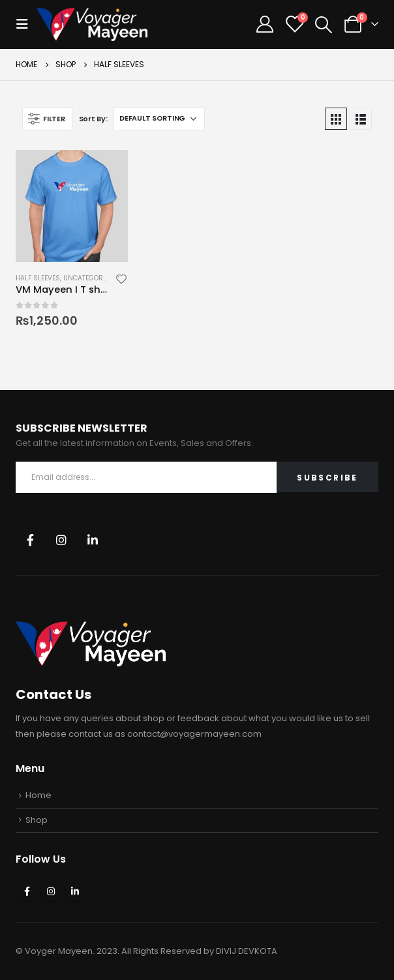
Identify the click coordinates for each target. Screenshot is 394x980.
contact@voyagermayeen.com (194, 734)
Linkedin (93, 540)
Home (38, 795)
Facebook (30, 540)
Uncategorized (90, 278)
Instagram (61, 540)
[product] (72, 206)
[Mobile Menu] (26, 24)
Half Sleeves (38, 278)
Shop (37, 820)
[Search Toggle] (323, 25)
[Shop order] (159, 119)
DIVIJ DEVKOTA (247, 951)
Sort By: (93, 119)
